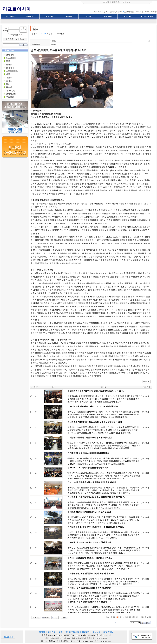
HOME (43, 34)
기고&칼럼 (11, 91)
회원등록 (116, 2)
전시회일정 (11, 94)
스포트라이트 (12, 71)
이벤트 (9, 78)
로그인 (106, 2)
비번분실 (126, 2)
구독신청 (10, 97)
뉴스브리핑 (11, 58)
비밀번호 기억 (16, 35)
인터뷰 (9, 64)
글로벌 (9, 87)
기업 (8, 74)
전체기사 (10, 55)
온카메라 (10, 68)
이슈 (8, 84)
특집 (8, 61)
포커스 (9, 81)
